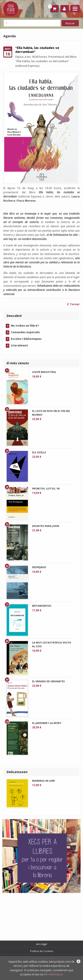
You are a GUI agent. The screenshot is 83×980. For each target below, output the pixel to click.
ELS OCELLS (39, 452)
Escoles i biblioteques (26, 339)
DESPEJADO (39, 567)
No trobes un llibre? (25, 326)
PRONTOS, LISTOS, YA (46, 488)
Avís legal (41, 944)
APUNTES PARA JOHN (46, 526)
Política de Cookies (42, 951)
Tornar (73, 304)
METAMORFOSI (42, 606)
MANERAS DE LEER (43, 781)
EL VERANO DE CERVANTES (48, 681)
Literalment (19, 345)
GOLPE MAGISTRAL (44, 372)
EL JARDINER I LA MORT (47, 723)
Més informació (53, 974)
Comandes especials (25, 332)
